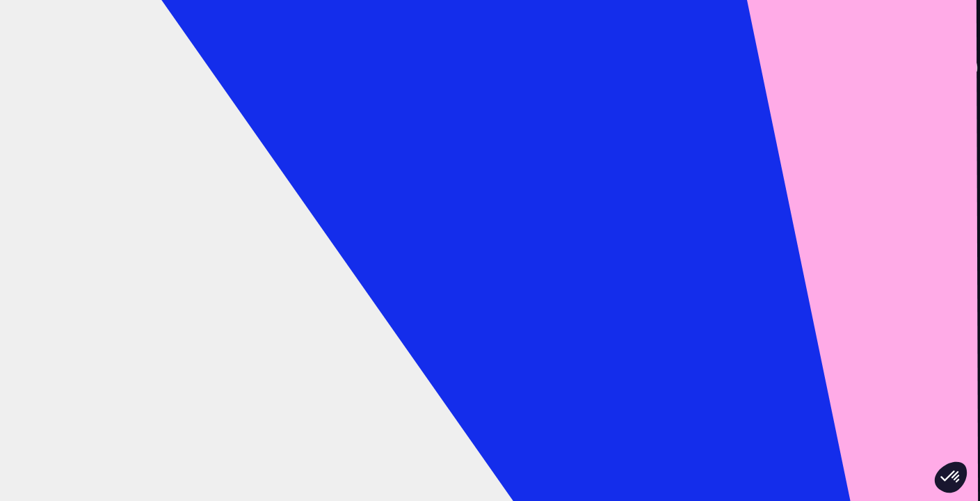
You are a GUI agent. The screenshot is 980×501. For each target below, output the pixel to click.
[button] (951, 477)
